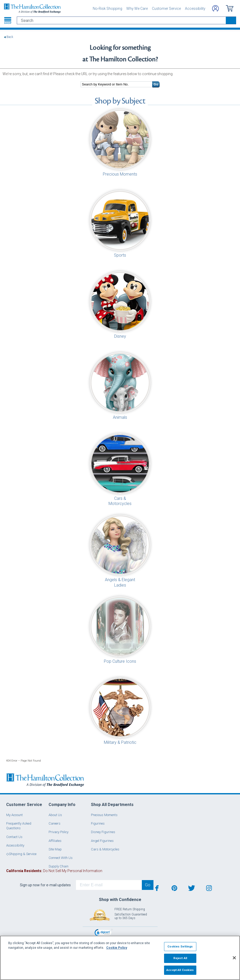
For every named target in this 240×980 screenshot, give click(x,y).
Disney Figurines (103, 832)
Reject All (180, 958)
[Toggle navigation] (8, 20)
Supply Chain (59, 866)
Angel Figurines (102, 841)
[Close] (234, 958)
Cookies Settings (180, 946)
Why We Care (137, 9)
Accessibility (195, 9)
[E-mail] (109, 885)
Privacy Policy (59, 832)
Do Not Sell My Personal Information (54, 871)
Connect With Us (61, 858)
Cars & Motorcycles (105, 849)
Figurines (98, 823)
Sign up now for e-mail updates (45, 885)
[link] (104, 933)
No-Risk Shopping (107, 9)
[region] (120, 958)
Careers (55, 823)
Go (156, 84)
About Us (55, 815)
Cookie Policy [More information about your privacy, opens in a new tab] (117, 948)
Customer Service (166, 9)
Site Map (55, 849)
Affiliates (55, 841)
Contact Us (14, 837)
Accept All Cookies (180, 970)
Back (10, 37)
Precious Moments (104, 815)
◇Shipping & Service (21, 854)
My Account (14, 815)
